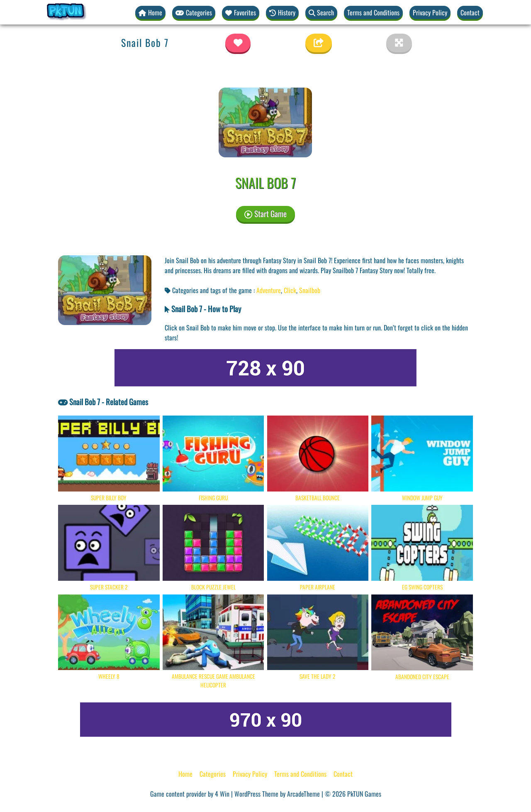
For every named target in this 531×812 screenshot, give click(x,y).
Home (185, 774)
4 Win (222, 794)
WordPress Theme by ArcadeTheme (277, 794)
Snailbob (310, 290)
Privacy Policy (430, 12)
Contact (470, 12)
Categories (213, 774)
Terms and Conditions (373, 12)
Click (290, 290)
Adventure (269, 290)
